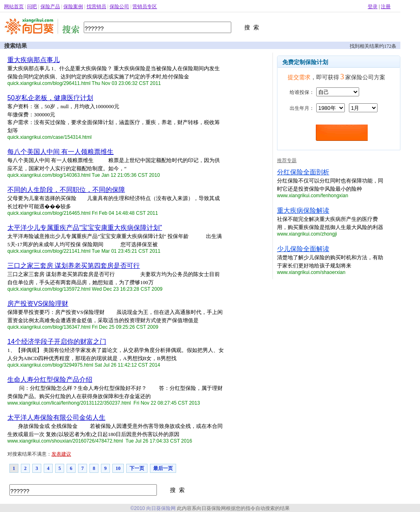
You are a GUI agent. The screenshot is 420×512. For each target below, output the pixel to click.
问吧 (32, 7)
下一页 (137, 468)
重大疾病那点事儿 (34, 60)
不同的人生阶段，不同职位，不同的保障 (66, 190)
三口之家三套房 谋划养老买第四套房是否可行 (74, 266)
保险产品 (50, 7)
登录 (373, 7)
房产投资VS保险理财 (38, 304)
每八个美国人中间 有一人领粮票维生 (60, 152)
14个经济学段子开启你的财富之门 (57, 342)
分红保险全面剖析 (303, 172)
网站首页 (14, 7)
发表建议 (61, 454)
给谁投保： (302, 92)
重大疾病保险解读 (303, 210)
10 (118, 468)
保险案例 (73, 7)
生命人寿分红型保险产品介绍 (50, 380)
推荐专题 (287, 160)
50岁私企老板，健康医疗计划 (50, 98)
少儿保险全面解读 (303, 249)
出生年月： (302, 108)
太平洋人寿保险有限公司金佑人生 (56, 417)
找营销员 (96, 7)
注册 (386, 7)
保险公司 (119, 7)
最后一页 (163, 468)
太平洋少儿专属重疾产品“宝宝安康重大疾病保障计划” (85, 228)
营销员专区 (145, 7)
